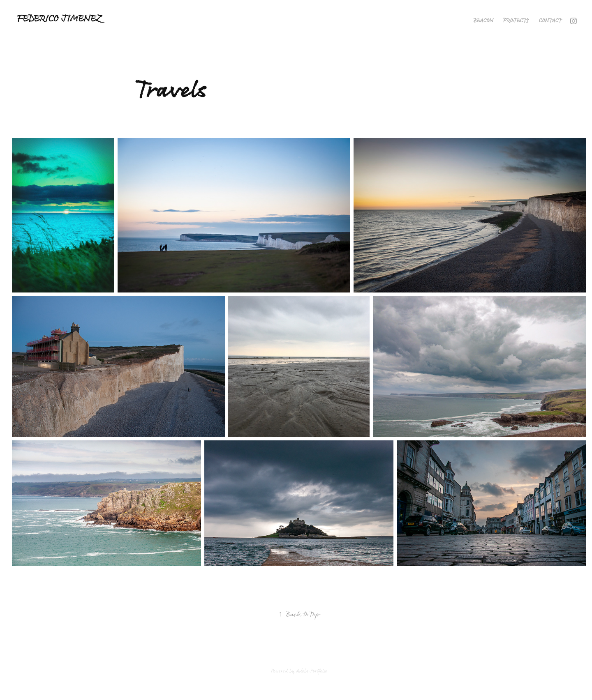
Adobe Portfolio (312, 671)
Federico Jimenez (59, 19)
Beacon (483, 21)
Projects (516, 21)
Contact (550, 21)
